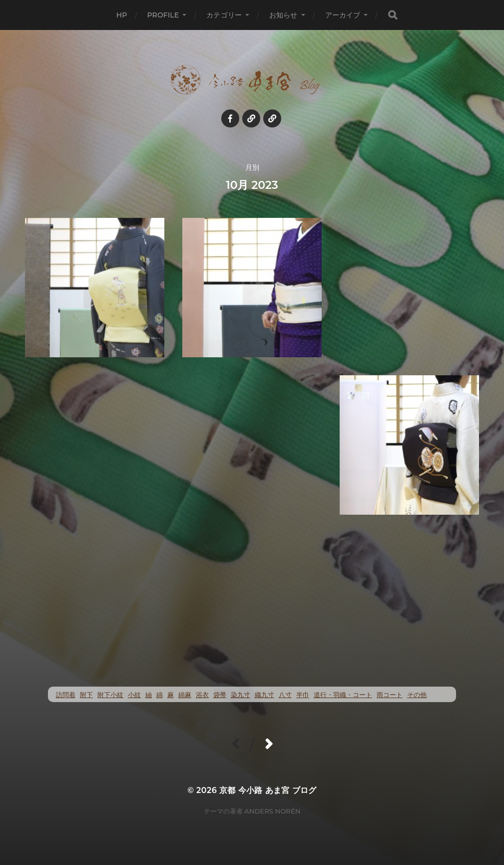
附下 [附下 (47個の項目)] (86, 695)
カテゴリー (224, 15)
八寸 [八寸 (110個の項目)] (285, 695)
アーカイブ (343, 15)
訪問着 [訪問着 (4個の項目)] (66, 695)
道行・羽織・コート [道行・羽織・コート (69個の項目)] (343, 695)
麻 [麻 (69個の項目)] (171, 695)
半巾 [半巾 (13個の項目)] (303, 695)
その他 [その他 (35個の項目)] (417, 695)
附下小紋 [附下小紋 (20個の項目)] (110, 695)
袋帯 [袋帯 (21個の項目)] (220, 695)
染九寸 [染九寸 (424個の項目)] (241, 695)
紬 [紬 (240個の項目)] (149, 695)
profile (163, 15)
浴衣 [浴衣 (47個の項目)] (202, 695)
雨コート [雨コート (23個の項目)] (390, 695)
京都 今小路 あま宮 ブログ (268, 790)
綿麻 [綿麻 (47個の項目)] (185, 695)
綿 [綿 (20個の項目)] (160, 695)
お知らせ (283, 15)
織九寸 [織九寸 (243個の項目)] (264, 695)
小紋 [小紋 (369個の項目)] (134, 695)
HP (122, 15)
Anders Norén (272, 811)
